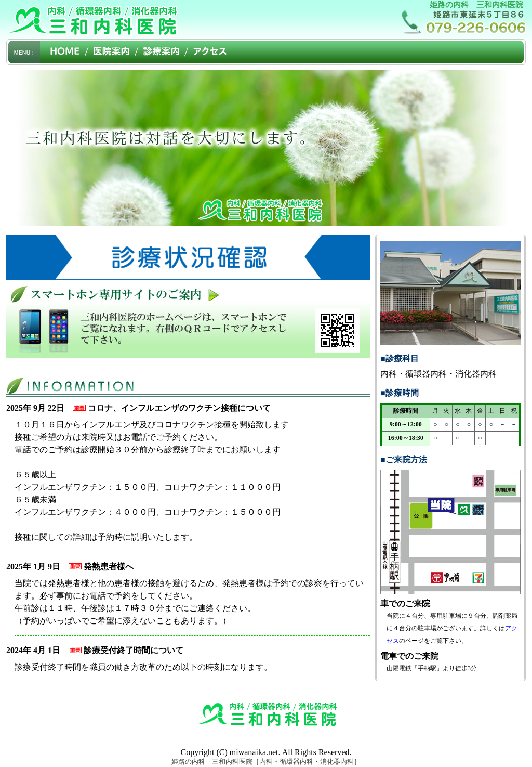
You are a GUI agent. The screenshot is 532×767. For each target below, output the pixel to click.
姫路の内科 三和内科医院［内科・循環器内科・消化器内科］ (266, 762)
